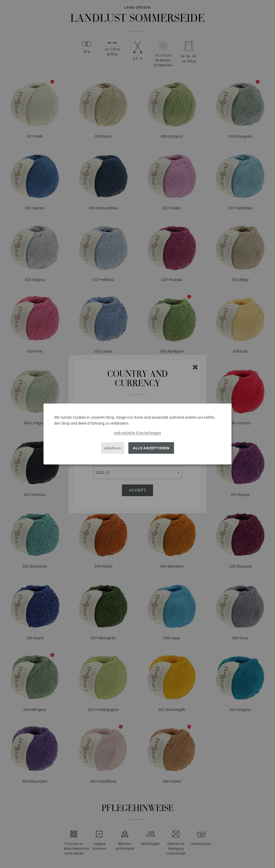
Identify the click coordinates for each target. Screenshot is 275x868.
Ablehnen (113, 448)
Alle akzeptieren (151, 448)
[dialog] (137, 434)
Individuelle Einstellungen (138, 433)
